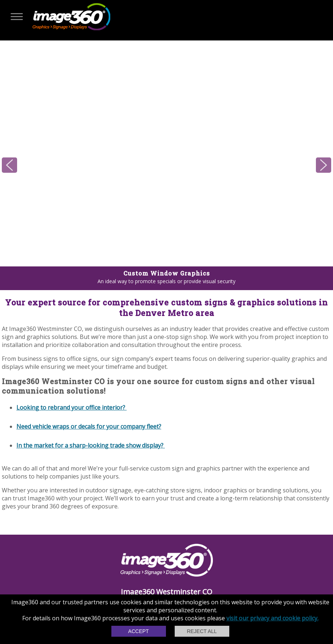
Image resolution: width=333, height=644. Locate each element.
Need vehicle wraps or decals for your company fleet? (89, 426)
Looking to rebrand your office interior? (72, 407)
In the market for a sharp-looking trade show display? (91, 445)
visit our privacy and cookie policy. (272, 618)
